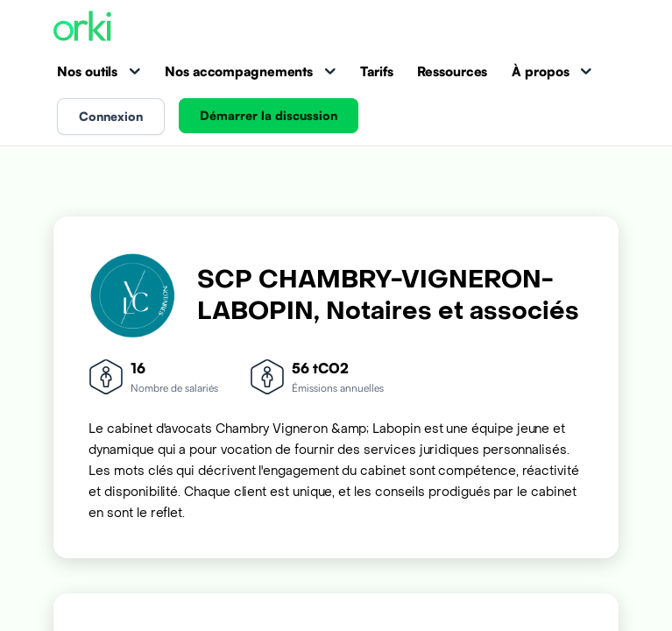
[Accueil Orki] (82, 28)
